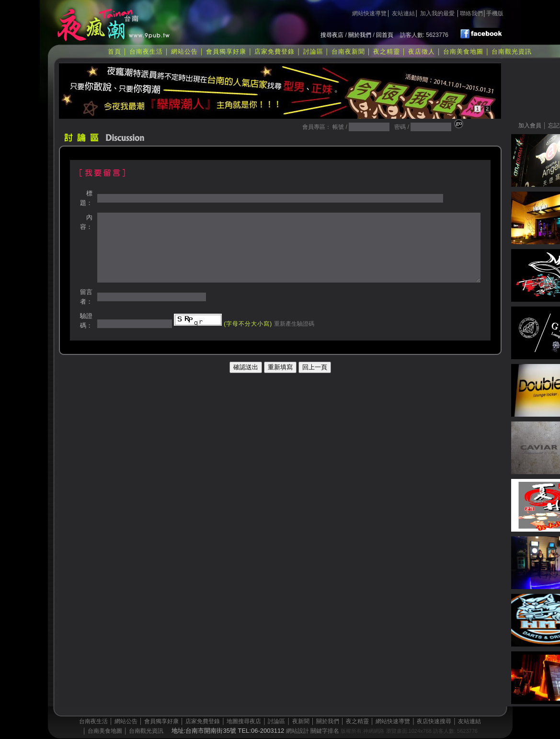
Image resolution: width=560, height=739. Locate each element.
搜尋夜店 (332, 35)
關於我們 (360, 35)
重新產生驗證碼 (293, 324)
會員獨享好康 (226, 51)
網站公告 (184, 51)
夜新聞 (301, 721)
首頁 (114, 51)
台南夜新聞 (348, 51)
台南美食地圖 (463, 51)
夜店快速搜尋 (434, 721)
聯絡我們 (471, 13)
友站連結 (403, 13)
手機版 (495, 13)
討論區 (313, 51)
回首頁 (385, 35)
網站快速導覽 (369, 13)
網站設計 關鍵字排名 (313, 731)
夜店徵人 (422, 51)
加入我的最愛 (437, 13)
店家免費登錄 (274, 51)
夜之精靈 (387, 51)
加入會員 (530, 125)
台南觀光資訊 (512, 51)
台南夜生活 (146, 51)
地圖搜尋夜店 (244, 721)
